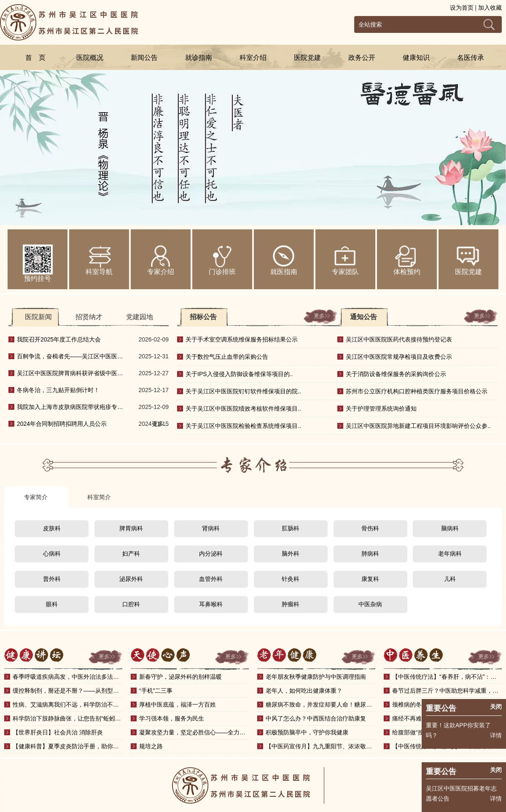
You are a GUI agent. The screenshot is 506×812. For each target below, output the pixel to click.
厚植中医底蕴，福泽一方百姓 (178, 704)
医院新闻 (38, 317)
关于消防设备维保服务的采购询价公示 (396, 374)
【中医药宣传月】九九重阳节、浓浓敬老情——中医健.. (320, 746)
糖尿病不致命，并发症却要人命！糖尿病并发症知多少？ (320, 704)
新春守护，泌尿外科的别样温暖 (180, 677)
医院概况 (90, 58)
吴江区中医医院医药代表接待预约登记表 (399, 339)
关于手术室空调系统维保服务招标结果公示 (242, 339)
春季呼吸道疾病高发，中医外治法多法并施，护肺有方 (67, 677)
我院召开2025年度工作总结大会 (59, 339)
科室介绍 (253, 58)
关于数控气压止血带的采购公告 (227, 357)
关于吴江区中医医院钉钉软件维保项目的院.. (243, 391)
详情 (496, 799)
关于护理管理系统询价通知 (381, 409)
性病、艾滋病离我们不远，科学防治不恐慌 (67, 704)
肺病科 (370, 554)
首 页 (35, 58)
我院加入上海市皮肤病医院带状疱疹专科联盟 (70, 409)
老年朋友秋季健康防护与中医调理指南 (316, 677)
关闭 (496, 770)
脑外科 (291, 554)
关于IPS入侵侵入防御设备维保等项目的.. (239, 374)
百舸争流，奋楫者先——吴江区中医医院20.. (70, 359)
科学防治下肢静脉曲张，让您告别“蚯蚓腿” (67, 718)
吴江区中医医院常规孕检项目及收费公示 (399, 357)
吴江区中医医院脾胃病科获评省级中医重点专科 (70, 376)
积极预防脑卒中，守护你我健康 (307, 732)
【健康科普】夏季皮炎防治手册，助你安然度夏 (67, 746)
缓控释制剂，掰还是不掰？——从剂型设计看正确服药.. (67, 691)
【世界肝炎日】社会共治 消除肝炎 (58, 732)
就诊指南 (199, 58)
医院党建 (307, 58)
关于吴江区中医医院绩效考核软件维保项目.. (243, 409)
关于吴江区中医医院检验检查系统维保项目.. (243, 426)
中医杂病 (370, 604)
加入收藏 (490, 8)
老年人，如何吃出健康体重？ (304, 691)
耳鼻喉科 (211, 604)
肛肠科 (291, 528)
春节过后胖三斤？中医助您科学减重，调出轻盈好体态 (447, 691)
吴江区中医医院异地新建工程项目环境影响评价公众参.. (418, 426)
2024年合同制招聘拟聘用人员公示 (62, 424)
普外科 (52, 579)
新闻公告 (144, 58)
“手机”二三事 (156, 691)
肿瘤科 (291, 604)
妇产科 (131, 554)
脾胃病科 (131, 528)
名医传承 (471, 58)
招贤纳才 (89, 317)
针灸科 (291, 579)
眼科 (52, 604)
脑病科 (450, 528)
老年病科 (450, 554)
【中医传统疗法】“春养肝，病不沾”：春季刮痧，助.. (447, 677)
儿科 (450, 579)
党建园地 (140, 317)
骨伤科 (370, 528)
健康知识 (416, 58)
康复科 (370, 579)
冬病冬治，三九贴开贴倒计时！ (58, 390)
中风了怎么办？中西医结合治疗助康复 (316, 718)
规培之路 (151, 746)
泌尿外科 (131, 579)
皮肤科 (52, 528)
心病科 (52, 554)
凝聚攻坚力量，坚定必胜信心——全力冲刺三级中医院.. (194, 732)
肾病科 (211, 528)
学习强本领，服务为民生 (172, 718)
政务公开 (362, 58)
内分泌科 (211, 554)
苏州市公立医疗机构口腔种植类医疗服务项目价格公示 (417, 391)
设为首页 (462, 8)
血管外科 (211, 579)
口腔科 (131, 604)
